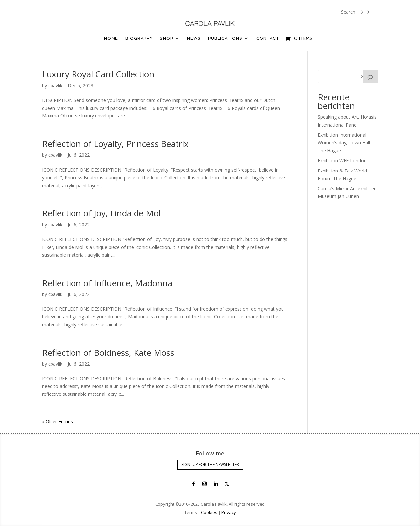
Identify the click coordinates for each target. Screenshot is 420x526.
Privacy (228, 512)
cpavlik (55, 85)
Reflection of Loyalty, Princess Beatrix (115, 144)
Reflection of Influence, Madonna (107, 283)
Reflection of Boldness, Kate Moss (108, 353)
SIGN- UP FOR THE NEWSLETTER (210, 465)
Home (111, 38)
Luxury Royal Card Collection (98, 74)
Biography (139, 38)
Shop (167, 38)
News (194, 38)
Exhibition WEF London (342, 161)
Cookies (209, 512)
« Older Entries (57, 422)
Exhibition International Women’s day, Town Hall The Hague (344, 143)
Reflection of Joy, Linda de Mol (101, 213)
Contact (268, 38)
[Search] (370, 76)
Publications (225, 38)
